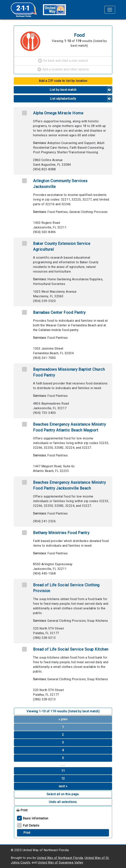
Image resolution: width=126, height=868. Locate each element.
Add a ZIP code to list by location (63, 81)
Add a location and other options (63, 70)
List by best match (63, 90)
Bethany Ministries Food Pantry (61, 533)
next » (63, 786)
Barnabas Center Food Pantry (59, 312)
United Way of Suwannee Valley (60, 862)
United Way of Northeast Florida (60, 858)
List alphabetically (63, 99)
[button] (109, 90)
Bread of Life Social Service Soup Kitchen (71, 649)
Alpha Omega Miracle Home (58, 113)
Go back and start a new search (63, 61)
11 (63, 771)
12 (63, 778)
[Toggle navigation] (110, 10)
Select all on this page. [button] (63, 794)
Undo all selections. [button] (63, 802)
